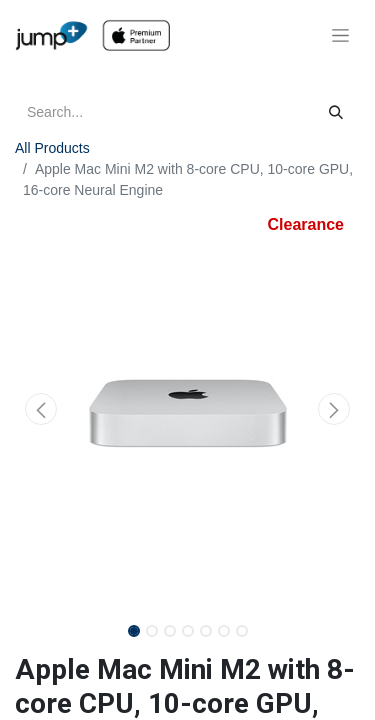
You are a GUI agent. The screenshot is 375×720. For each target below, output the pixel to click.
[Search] (336, 112)
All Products (52, 148)
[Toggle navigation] (340, 36)
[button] (41, 409)
